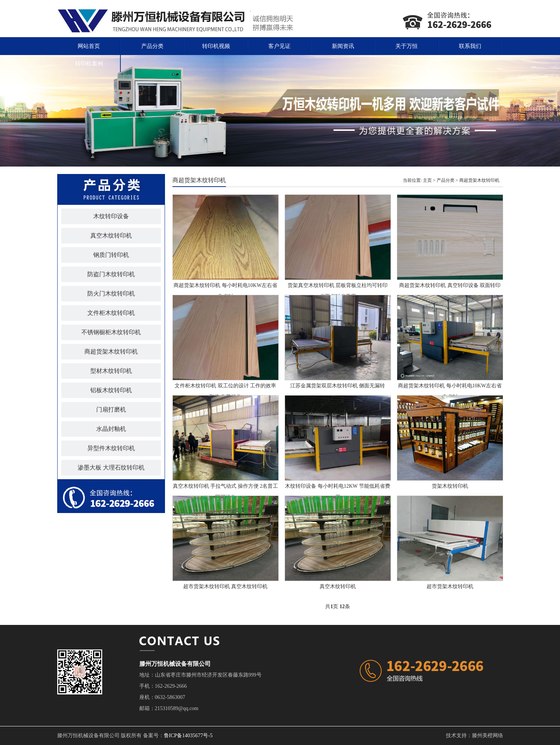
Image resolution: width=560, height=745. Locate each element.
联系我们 (470, 46)
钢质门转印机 (111, 255)
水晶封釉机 (111, 429)
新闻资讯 (343, 46)
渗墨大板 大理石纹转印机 (111, 467)
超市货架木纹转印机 (450, 586)
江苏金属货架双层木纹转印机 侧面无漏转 (338, 386)
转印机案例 (89, 64)
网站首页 (89, 46)
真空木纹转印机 (111, 236)
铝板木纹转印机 (111, 390)
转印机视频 (216, 46)
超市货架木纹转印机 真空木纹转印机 (226, 586)
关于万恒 (407, 46)
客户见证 (279, 46)
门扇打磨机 (111, 409)
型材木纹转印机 (111, 371)
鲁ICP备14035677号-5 (188, 736)
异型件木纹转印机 (111, 448)
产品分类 (152, 46)
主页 (427, 180)
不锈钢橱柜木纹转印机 (111, 332)
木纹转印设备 (111, 216)
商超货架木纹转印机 (111, 351)
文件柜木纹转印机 (111, 313)
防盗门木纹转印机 (111, 274)
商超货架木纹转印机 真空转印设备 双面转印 (450, 285)
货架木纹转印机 (450, 486)
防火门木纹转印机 (111, 294)
